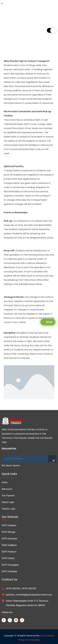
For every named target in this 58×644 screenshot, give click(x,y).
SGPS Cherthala (9, 571)
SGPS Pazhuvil (9, 552)
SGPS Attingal (8, 532)
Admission (7, 489)
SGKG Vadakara (9, 545)
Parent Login (8, 502)
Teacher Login (8, 509)
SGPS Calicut (8, 558)
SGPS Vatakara (9, 525)
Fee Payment (8, 496)
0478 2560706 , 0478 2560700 (21, 589)
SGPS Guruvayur (10, 539)
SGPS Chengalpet (10, 565)
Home (5, 482)
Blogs (49, 322)
